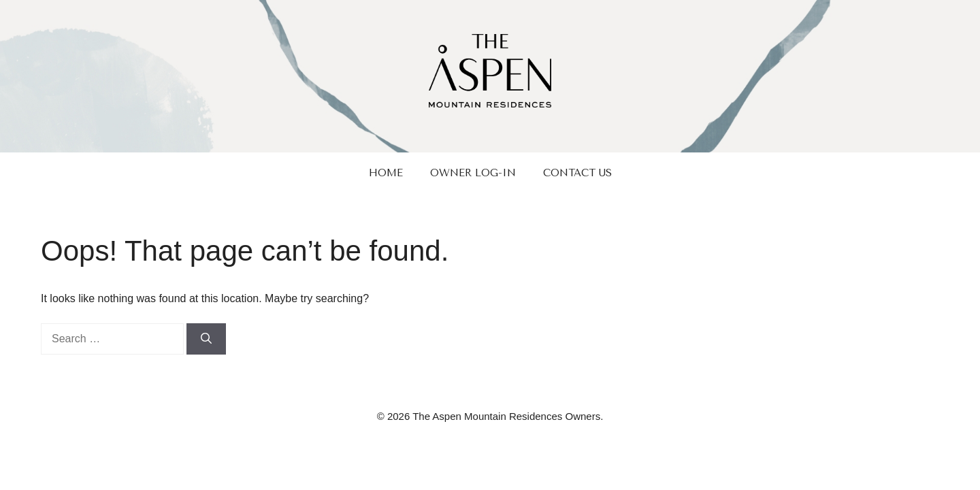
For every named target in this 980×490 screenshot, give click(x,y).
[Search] (206, 339)
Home (386, 173)
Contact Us (577, 173)
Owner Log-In (473, 173)
